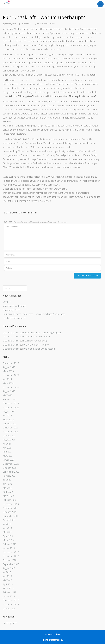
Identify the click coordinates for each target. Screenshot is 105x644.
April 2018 (8, 584)
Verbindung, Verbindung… (15, 306)
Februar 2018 (10, 592)
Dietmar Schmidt (11, 333)
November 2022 (11, 408)
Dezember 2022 (11, 403)
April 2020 (8, 492)
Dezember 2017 (11, 600)
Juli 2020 (7, 480)
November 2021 (11, 432)
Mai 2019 (7, 532)
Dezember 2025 (11, 363)
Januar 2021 (9, 460)
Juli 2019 (7, 524)
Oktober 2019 (10, 512)
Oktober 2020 (10, 468)
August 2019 (9, 520)
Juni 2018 (7, 576)
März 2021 (8, 456)
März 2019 (8, 540)
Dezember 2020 (11, 464)
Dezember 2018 (11, 552)
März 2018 (8, 588)
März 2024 (8, 383)
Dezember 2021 (11, 428)
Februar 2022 (10, 424)
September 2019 (11, 516)
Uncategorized (10, 623)
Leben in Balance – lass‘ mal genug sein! (43, 333)
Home (58, 634)
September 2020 (11, 472)
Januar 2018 (9, 596)
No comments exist (46, 24)
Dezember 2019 (11, 504)
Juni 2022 (7, 415)
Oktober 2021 (10, 436)
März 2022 (8, 420)
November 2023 (11, 387)
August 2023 (9, 391)
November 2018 (11, 556)
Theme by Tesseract (51, 640)
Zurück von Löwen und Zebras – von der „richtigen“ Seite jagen (34, 314)
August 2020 (9, 476)
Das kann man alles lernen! (36, 337)
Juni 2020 (7, 484)
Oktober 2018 (10, 560)
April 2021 (8, 452)
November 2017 (11, 604)
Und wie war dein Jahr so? (36, 345)
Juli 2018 (7, 572)
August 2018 (9, 568)
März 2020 (8, 496)
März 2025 (8, 371)
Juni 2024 (7, 379)
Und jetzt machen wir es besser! (39, 349)
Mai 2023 (7, 395)
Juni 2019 (7, 528)
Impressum (49, 634)
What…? (7, 302)
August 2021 (9, 440)
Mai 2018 (7, 580)
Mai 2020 (7, 488)
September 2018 (11, 564)
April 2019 (8, 536)
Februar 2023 (10, 399)
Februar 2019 (10, 544)
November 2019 (11, 508)
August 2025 (9, 367)
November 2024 (11, 375)
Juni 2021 (7, 448)
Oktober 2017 (10, 609)
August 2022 (9, 411)
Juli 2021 (7, 444)
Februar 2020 (10, 500)
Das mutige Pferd (11, 310)
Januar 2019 (9, 548)
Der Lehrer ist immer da (15, 318)
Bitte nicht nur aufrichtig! (35, 341)
